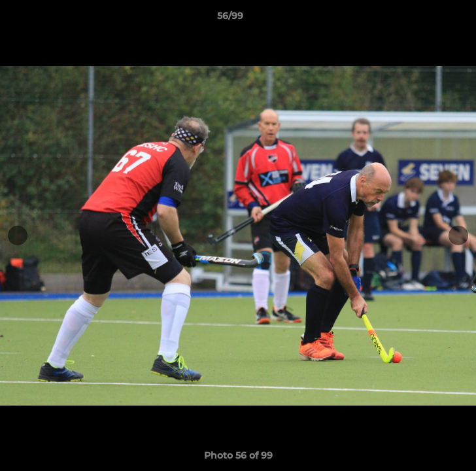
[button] (429, 19)
